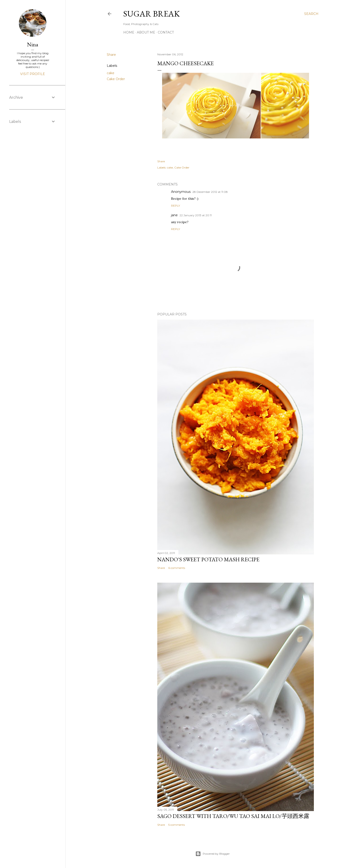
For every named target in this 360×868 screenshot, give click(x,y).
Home (129, 32)
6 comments (177, 568)
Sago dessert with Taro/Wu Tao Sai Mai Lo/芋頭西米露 (233, 816)
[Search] (311, 14)
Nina (33, 44)
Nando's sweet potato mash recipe (208, 559)
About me (146, 32)
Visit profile (33, 74)
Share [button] (111, 55)
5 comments (177, 825)
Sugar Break (152, 14)
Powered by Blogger (213, 854)
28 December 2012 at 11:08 (210, 192)
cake (111, 73)
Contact (166, 32)
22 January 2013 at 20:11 (196, 215)
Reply (176, 206)
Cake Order (116, 79)
